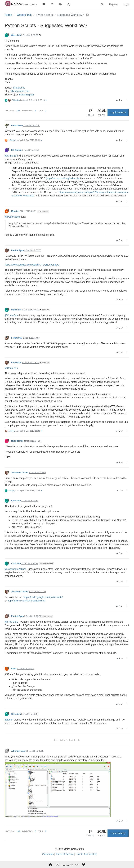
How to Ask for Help (86, 854)
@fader (9, 720)
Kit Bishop (16, 150)
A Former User (18, 751)
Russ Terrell (17, 441)
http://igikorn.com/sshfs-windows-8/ (26, 601)
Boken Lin (16, 310)
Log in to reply (118, 112)
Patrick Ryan (17, 250)
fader (14, 669)
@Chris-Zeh (11, 156)
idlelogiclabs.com (20, 91)
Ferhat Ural (17, 338)
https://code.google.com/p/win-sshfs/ (43, 597)
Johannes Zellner (20, 473)
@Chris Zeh (45, 310)
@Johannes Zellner (47, 564)
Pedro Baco (17, 125)
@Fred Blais (47, 616)
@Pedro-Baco (12, 217)
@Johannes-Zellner (15, 569)
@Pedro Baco (43, 211)
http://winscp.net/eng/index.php (63, 178)
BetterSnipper (27, 95)
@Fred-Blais (11, 622)
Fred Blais (16, 363)
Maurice (15, 211)
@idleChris (19, 88)
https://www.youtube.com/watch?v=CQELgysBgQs (32, 265)
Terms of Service (65, 854)
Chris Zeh (16, 35)
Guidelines (48, 854)
